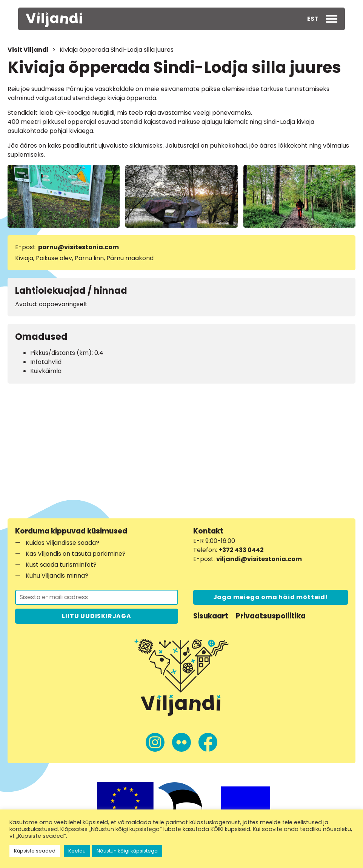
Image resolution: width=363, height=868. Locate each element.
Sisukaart (211, 616)
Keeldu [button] (77, 851)
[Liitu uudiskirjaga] (97, 597)
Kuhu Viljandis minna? (57, 576)
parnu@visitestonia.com (78, 247)
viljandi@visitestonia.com (259, 559)
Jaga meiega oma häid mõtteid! (271, 597)
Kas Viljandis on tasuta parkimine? (76, 554)
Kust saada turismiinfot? (61, 565)
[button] (313, 19)
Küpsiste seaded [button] (35, 851)
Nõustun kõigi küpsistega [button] (127, 851)
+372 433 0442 (241, 550)
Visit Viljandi (28, 50)
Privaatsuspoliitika (271, 616)
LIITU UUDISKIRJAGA (96, 616)
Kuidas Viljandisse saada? (62, 543)
